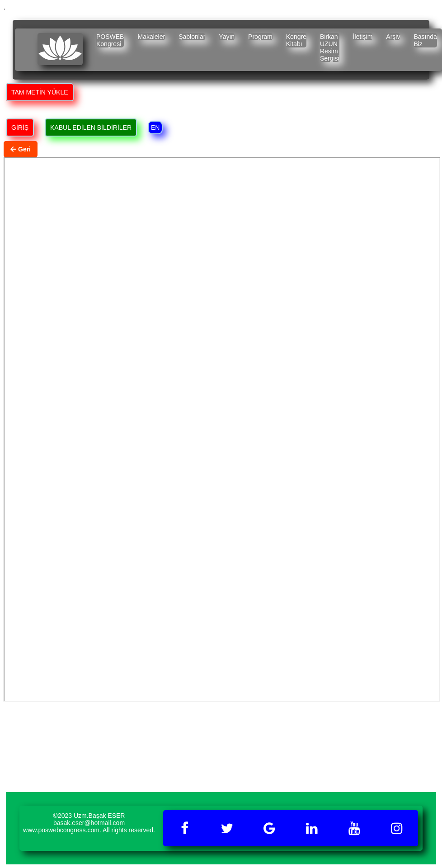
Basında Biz (425, 40)
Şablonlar (192, 37)
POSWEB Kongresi (110, 40)
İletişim (363, 37)
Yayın (227, 37)
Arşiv (393, 37)
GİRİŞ (20, 127)
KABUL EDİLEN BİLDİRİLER (91, 127)
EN (155, 127)
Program (260, 37)
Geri (21, 149)
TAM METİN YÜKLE (40, 92)
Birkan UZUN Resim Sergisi (330, 47)
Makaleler (151, 37)
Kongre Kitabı (296, 40)
